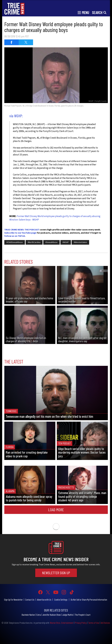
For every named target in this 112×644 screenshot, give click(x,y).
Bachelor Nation (28, 615)
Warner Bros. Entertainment (62, 623)
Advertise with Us (44, 600)
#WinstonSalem (80, 242)
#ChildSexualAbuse (15, 242)
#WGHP (66, 242)
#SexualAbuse (51, 242)
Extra (39, 615)
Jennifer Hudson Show (52, 615)
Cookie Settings (61, 600)
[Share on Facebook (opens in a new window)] (12, 42)
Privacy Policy (81, 623)
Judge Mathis (68, 615)
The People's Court (83, 615)
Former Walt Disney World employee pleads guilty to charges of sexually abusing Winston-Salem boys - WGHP (55, 218)
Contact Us (30, 600)
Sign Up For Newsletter (13, 600)
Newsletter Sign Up (56, 573)
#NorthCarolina (34, 242)
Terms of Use (94, 623)
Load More (56, 510)
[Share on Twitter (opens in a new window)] (26, 42)
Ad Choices (105, 623)
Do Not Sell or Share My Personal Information (89, 600)
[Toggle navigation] (83, 12)
